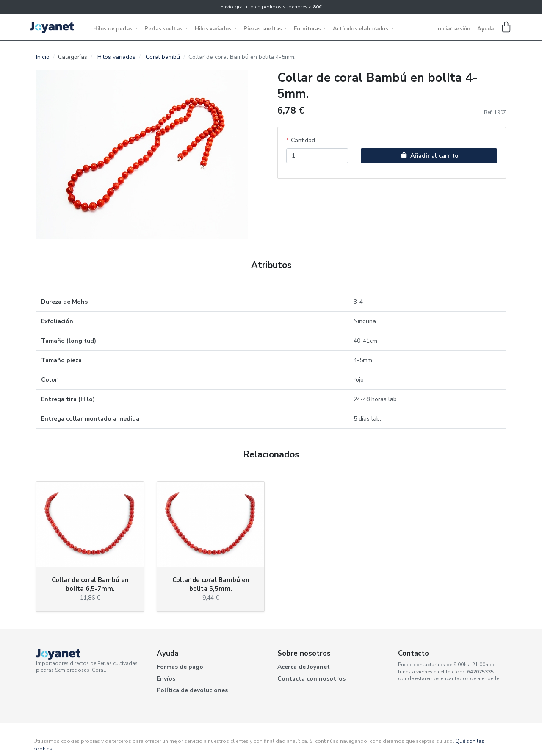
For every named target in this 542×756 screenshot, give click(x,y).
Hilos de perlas (113, 29)
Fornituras (308, 29)
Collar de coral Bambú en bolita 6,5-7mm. (90, 584)
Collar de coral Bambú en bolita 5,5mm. (211, 584)
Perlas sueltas (164, 29)
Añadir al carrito (429, 156)
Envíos (166, 679)
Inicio (43, 57)
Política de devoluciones (192, 690)
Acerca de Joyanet (304, 667)
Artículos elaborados (361, 29)
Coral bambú (163, 57)
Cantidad (303, 140)
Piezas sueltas (263, 29)
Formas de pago (180, 667)
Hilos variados (214, 29)
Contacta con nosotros (311, 679)
